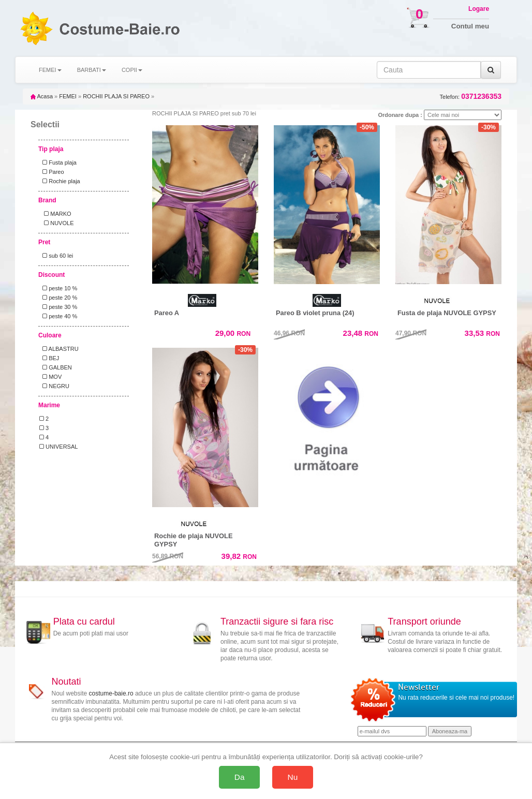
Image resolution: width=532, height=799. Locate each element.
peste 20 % (58, 298)
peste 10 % (58, 288)
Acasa (42, 96)
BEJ (49, 358)
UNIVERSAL (58, 447)
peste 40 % (58, 316)
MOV (50, 377)
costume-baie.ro (111, 693)
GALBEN (56, 367)
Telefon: (471, 97)
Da (240, 777)
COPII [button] (132, 70)
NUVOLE (56, 223)
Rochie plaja (60, 181)
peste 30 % (58, 307)
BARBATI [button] (92, 70)
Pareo (52, 172)
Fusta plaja (58, 162)
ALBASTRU (59, 349)
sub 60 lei (56, 256)
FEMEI (68, 96)
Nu (293, 777)
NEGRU (54, 386)
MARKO (55, 214)
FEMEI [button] (50, 70)
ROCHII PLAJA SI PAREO (116, 96)
